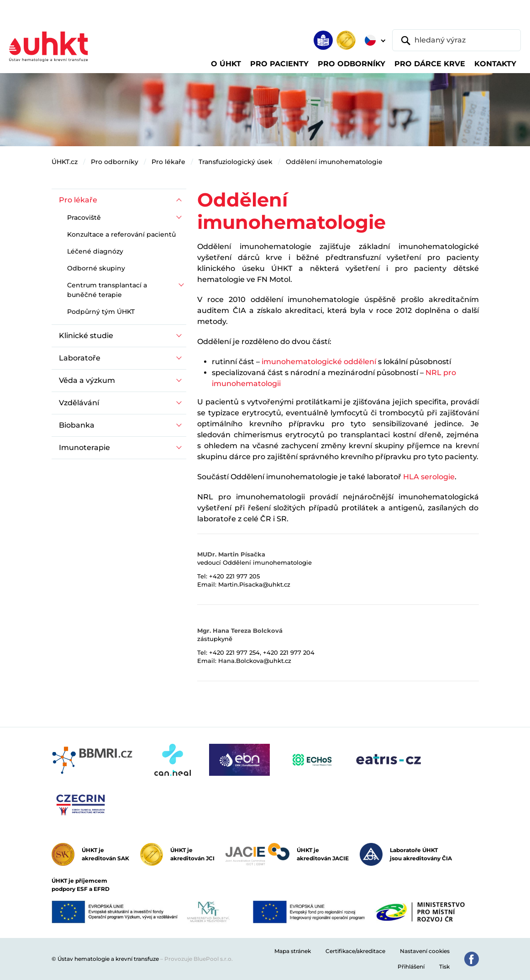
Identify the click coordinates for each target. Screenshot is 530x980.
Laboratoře (80, 358)
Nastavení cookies (425, 951)
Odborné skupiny (96, 268)
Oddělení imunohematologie (334, 162)
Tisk (444, 967)
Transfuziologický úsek (236, 162)
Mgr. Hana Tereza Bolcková (240, 630)
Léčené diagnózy (95, 251)
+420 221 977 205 (234, 576)
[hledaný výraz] (457, 40)
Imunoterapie (84, 448)
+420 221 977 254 (234, 652)
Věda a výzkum (87, 380)
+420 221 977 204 (289, 652)
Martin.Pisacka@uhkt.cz (254, 584)
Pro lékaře (168, 162)
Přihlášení (411, 967)
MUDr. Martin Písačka (231, 554)
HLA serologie (429, 477)
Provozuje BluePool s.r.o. (199, 959)
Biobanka (77, 425)
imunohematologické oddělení (319, 362)
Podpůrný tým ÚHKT (101, 312)
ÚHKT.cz (65, 162)
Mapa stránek (293, 951)
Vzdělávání (79, 403)
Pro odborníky (115, 162)
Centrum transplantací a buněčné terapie (107, 290)
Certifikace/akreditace (355, 951)
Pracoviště (84, 217)
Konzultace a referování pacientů (121, 234)
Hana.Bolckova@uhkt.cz (255, 661)
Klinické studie (86, 336)
